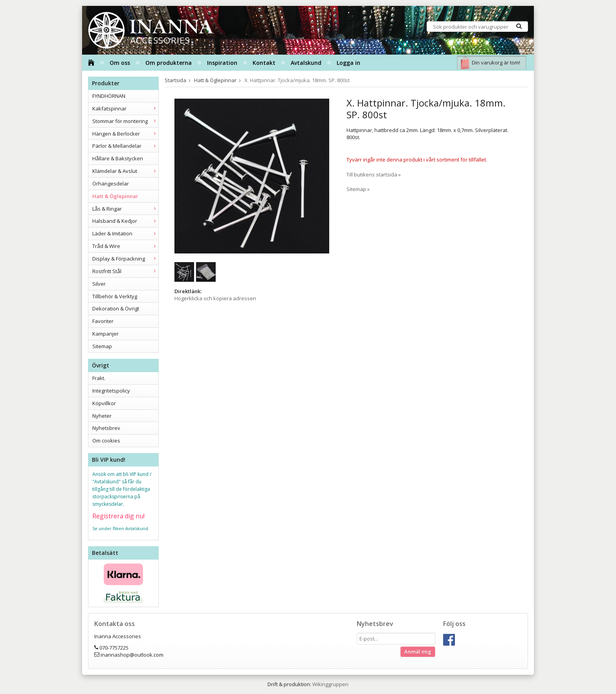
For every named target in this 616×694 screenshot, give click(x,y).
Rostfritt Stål (125, 271)
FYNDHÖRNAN (109, 96)
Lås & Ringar (125, 209)
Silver (99, 284)
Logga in (348, 63)
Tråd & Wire (125, 246)
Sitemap (102, 346)
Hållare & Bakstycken (118, 158)
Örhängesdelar (111, 184)
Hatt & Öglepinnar (115, 196)
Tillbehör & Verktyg (115, 296)
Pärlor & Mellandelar (125, 146)
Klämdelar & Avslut (125, 171)
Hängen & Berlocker (125, 134)
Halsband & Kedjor (125, 221)
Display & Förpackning (125, 259)
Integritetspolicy (111, 391)
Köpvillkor (104, 403)
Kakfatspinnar (125, 108)
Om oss (120, 63)
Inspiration (222, 63)
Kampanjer (105, 334)
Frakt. (99, 378)
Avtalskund (306, 63)
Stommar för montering (125, 121)
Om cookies (106, 441)
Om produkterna (169, 63)
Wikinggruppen (330, 684)
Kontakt (264, 63)
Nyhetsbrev (106, 428)
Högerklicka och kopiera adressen (215, 298)
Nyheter (102, 416)
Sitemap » (358, 189)
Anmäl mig (418, 652)
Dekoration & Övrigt (116, 308)
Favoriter (103, 321)
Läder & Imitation (125, 233)
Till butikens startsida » (374, 174)
